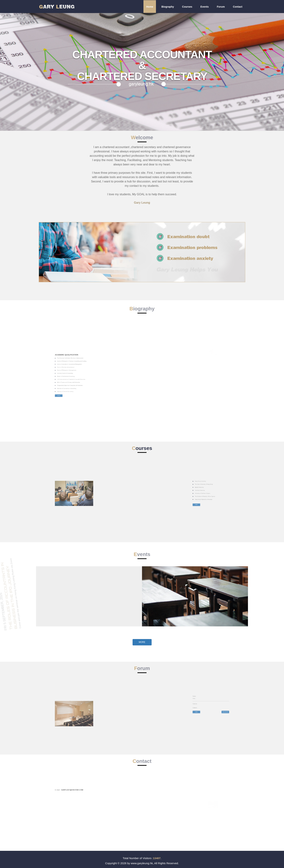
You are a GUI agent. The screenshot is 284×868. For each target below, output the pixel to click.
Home (150, 7)
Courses (187, 7)
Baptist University (213, 492)
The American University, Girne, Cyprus (214, 495)
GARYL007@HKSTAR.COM (68, 788)
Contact (238, 7)
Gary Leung (142, 203)
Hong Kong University (213, 490)
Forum (221, 7)
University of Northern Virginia (213, 494)
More (64, 382)
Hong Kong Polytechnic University (214, 496)
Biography (168, 7)
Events (204, 7)
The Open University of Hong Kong (214, 491)
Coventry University (213, 493)
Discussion (221, 707)
